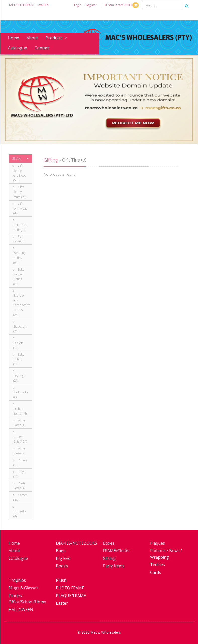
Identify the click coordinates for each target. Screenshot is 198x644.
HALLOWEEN (21, 610)
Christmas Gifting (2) (20, 225)
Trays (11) (19, 474)
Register (91, 5)
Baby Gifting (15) (19, 359)
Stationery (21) (20, 327)
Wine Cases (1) (19, 423)
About (32, 38)
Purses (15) (20, 463)
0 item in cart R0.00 (122, 5)
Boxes (109, 543)
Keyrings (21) (19, 376)
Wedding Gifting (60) (19, 256)
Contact (42, 48)
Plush (61, 580)
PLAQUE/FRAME (71, 596)
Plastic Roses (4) (20, 486)
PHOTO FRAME (70, 588)
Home (13, 38)
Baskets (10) (18, 343)
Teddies (157, 565)
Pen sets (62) (19, 239)
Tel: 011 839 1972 (21, 5)
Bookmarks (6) (21, 393)
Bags (61, 551)
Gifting (16, 158)
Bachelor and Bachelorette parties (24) (21, 303)
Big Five (63, 558)
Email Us (43, 5)
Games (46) (20, 497)
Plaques (157, 543)
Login (78, 5)
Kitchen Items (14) (20, 409)
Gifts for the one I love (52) (20, 173)
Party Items (114, 566)
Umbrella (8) (20, 512)
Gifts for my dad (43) (20, 208)
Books (62, 566)
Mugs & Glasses (23, 588)
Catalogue (17, 48)
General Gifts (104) (20, 437)
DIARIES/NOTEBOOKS (77, 543)
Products (56, 38)
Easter (62, 603)
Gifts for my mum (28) (20, 192)
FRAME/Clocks (116, 551)
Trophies (17, 580)
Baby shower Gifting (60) (19, 277)
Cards (155, 572)
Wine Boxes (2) (19, 451)
